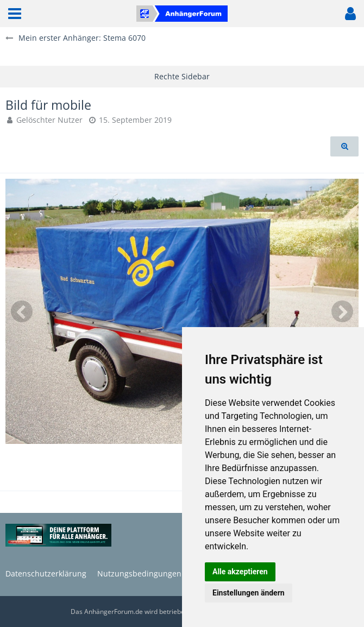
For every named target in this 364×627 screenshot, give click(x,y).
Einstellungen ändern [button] (249, 593)
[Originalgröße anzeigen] (344, 146)
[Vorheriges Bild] (22, 311)
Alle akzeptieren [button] (240, 572)
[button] (15, 14)
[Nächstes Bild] (342, 311)
